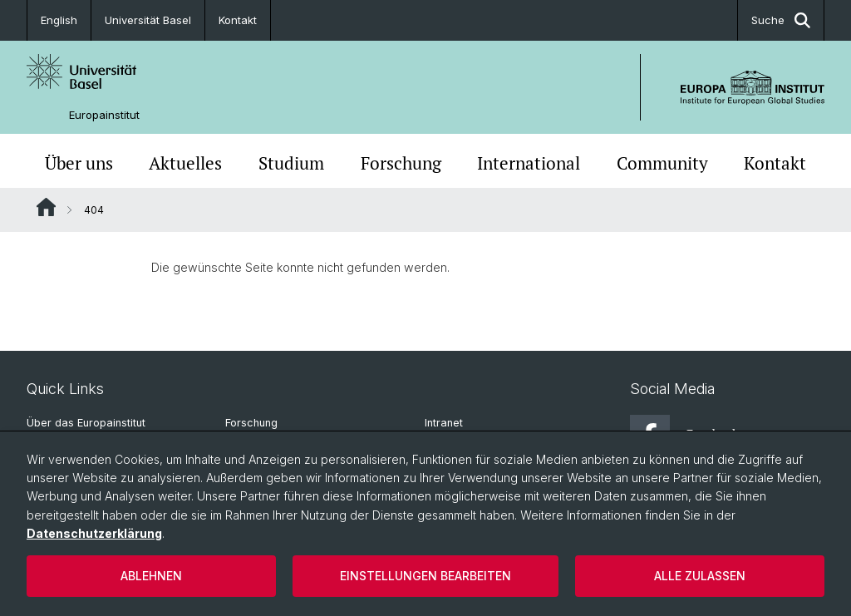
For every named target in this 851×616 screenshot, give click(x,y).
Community (662, 163)
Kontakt (238, 20)
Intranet (444, 423)
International (529, 163)
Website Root (46, 207)
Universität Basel (148, 20)
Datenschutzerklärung (94, 533)
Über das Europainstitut (86, 423)
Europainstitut (104, 115)
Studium (291, 163)
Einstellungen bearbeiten (425, 576)
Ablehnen (151, 576)
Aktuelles (185, 163)
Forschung (401, 163)
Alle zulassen (700, 576)
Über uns (79, 163)
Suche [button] (781, 20)
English (59, 20)
